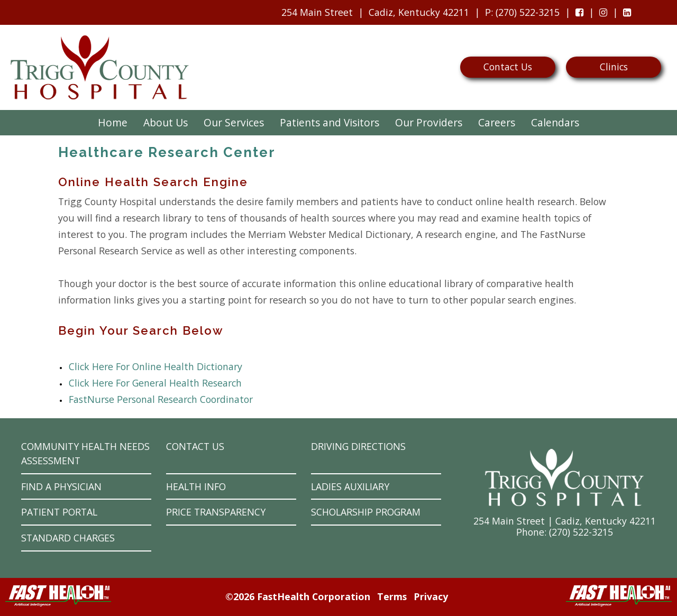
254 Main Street (317, 12)
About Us (166, 122)
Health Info (196, 486)
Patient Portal (59, 512)
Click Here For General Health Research (155, 383)
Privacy (431, 596)
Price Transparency (216, 512)
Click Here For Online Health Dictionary (155, 366)
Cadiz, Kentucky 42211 (419, 12)
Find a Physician (61, 486)
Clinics (614, 67)
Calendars (555, 122)
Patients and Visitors (330, 122)
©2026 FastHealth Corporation (298, 596)
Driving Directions (358, 446)
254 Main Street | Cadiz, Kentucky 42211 (565, 521)
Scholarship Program (366, 512)
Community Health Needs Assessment (85, 453)
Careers (497, 122)
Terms (392, 596)
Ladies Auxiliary (350, 486)
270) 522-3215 (582, 532)
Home (113, 122)
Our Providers (429, 122)
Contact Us (508, 67)
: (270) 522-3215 (520, 15)
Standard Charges (68, 538)
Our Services (234, 122)
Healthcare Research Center (167, 152)
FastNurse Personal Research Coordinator (161, 399)
